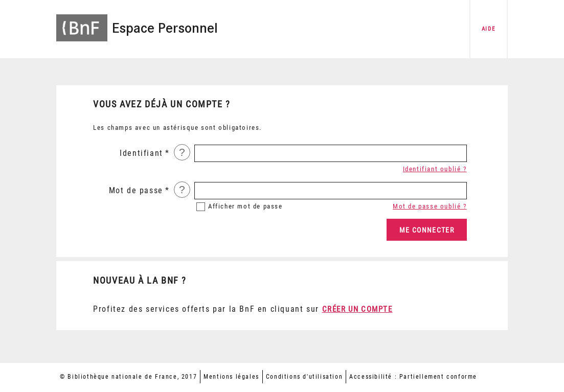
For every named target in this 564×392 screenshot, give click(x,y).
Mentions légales (231, 377)
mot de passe (245, 206)
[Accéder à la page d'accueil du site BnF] (82, 22)
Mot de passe (136, 190)
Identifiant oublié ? (435, 169)
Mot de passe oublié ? (430, 206)
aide (488, 29)
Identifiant (141, 153)
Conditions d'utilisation (304, 377)
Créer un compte (357, 309)
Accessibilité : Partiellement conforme (413, 377)
